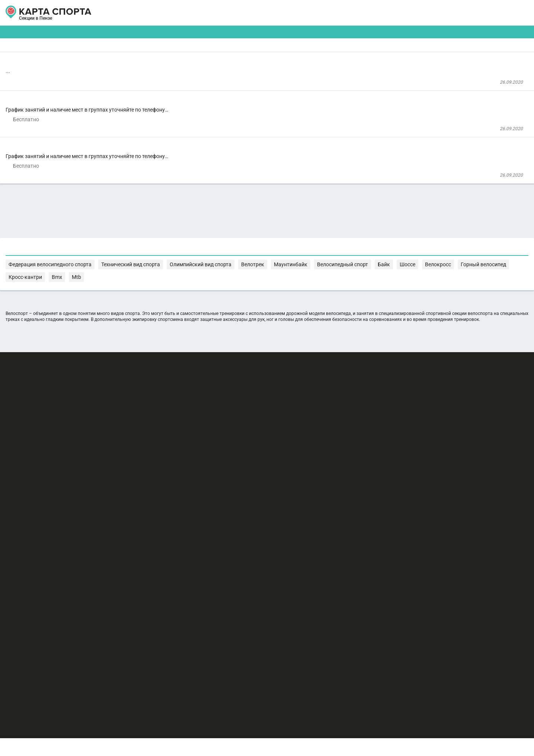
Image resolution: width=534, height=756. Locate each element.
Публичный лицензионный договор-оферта (92, 724)
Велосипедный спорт (163, 450)
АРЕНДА (194, 13)
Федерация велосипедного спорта (250, 443)
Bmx (346, 450)
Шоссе (215, 450)
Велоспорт (164, 80)
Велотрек (429, 443)
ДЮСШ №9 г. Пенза (172, 158)
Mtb (359, 450)
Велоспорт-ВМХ (173, 199)
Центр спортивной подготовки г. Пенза (194, 100)
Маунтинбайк (460, 443)
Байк (198, 450)
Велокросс (240, 450)
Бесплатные (440, 58)
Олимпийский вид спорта (384, 443)
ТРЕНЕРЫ (234, 13)
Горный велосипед (279, 450)
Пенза (59, 22)
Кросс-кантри (321, 450)
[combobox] (245, 58)
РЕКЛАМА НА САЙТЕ (74, 681)
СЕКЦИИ (155, 13)
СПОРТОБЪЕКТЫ (289, 13)
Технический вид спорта (323, 443)
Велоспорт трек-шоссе (185, 130)
